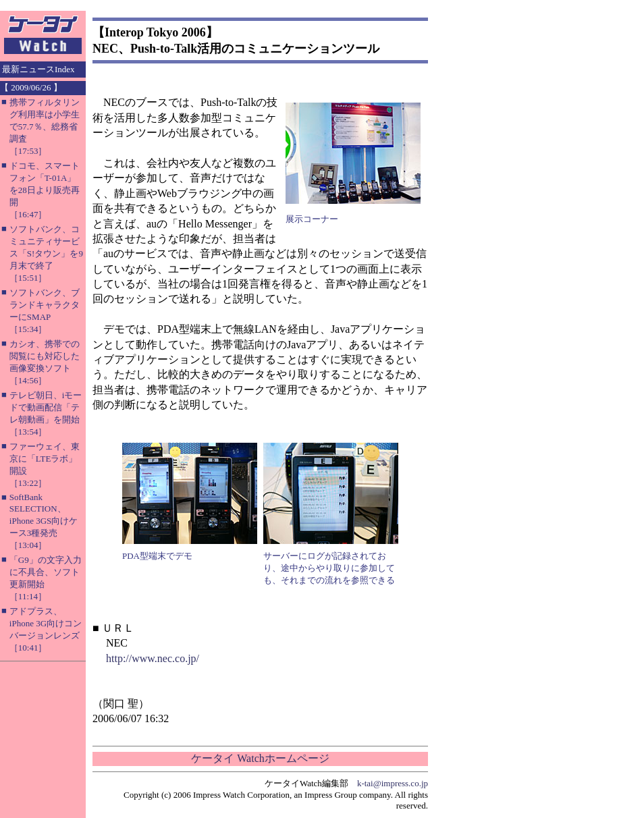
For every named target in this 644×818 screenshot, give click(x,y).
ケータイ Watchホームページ (260, 758)
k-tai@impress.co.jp (393, 783)
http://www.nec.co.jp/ (153, 658)
